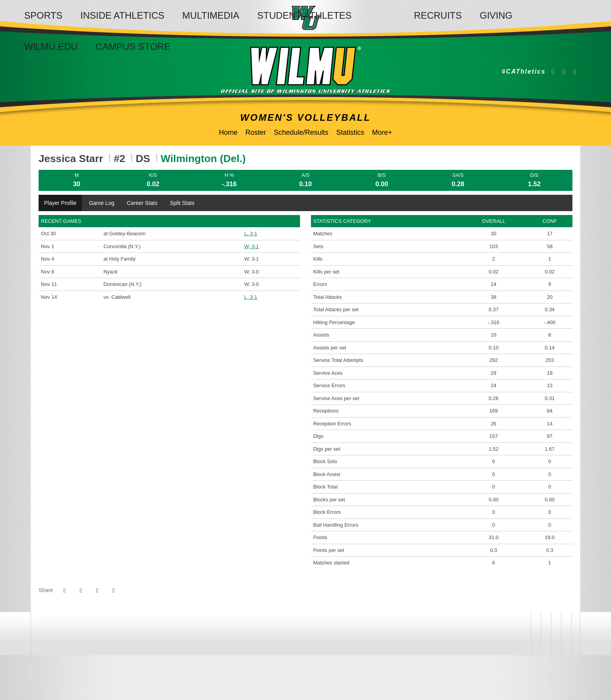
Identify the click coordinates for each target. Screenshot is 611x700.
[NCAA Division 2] (555, 634)
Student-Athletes (304, 15)
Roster (256, 132)
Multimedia (211, 15)
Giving (496, 15)
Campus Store (133, 47)
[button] (113, 591)
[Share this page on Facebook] (64, 591)
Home (228, 132)
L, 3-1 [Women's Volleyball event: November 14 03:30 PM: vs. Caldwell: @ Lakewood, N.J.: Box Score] (251, 297)
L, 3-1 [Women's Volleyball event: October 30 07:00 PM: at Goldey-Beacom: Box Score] (251, 234)
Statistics (350, 132)
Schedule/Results (301, 132)
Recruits (438, 15)
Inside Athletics (122, 15)
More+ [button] (382, 132)
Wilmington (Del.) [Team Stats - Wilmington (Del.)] (203, 159)
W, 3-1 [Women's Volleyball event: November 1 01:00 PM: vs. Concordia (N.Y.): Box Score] (252, 246)
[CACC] (565, 634)
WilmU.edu (51, 47)
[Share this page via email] (97, 591)
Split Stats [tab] (182, 203)
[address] (525, 634)
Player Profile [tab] (60, 203)
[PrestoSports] (576, 634)
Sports (43, 15)
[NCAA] (545, 634)
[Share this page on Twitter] (81, 591)
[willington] (535, 634)
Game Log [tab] (102, 203)
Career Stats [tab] (142, 203)
